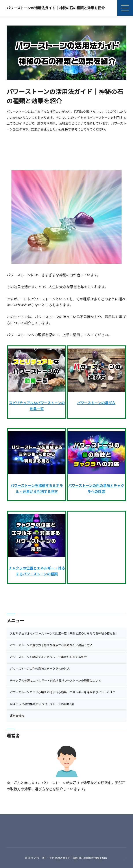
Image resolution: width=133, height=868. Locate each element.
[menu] (125, 8)
